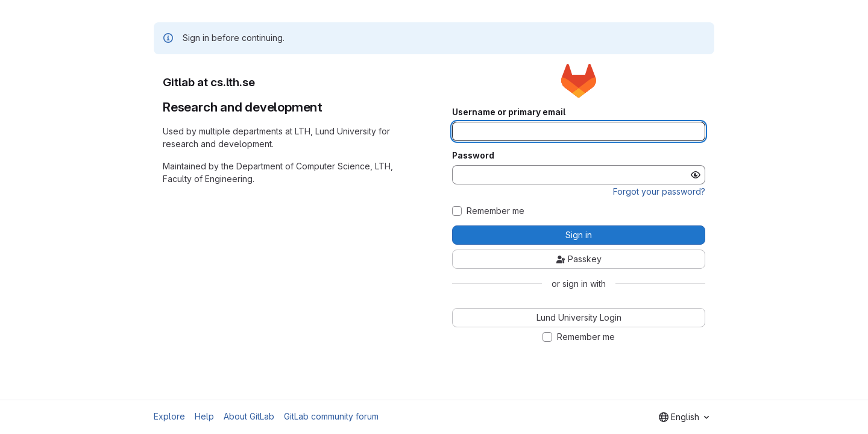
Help (204, 416)
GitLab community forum (331, 416)
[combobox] (684, 417)
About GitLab (249, 416)
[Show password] (696, 175)
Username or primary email (509, 112)
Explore (169, 416)
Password (473, 156)
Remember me (495, 211)
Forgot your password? (659, 191)
